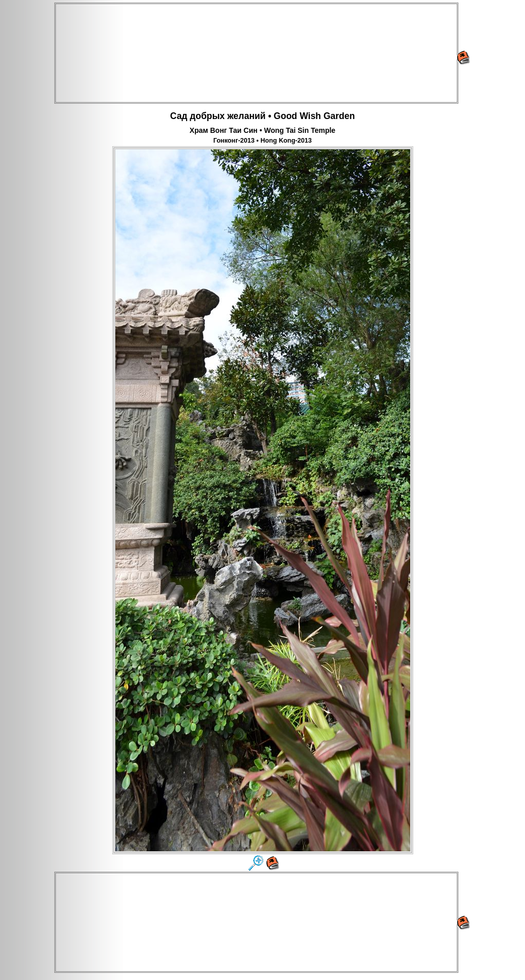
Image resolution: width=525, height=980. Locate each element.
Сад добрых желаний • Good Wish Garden (262, 116)
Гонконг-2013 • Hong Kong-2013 (262, 141)
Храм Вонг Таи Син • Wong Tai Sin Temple (262, 130)
